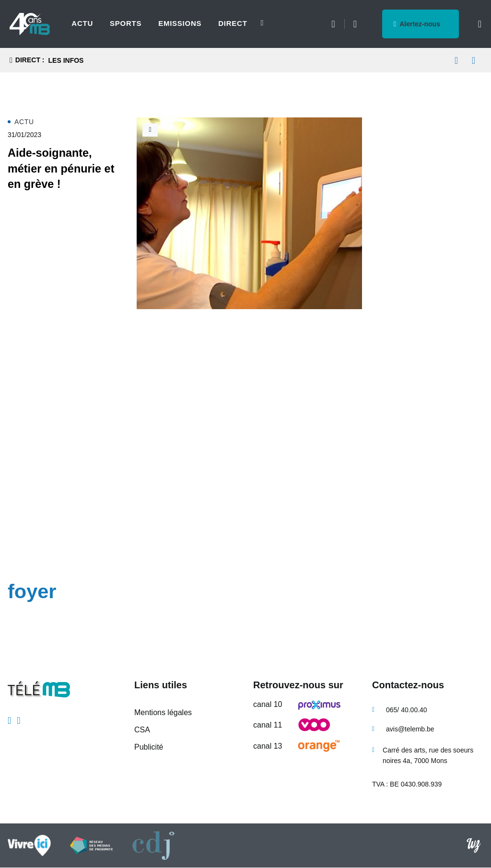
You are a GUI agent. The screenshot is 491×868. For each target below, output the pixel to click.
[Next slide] (257, 23)
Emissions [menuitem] (180, 23)
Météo (333, 24)
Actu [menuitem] (82, 23)
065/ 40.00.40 (407, 710)
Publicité (149, 747)
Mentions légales (163, 712)
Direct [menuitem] (233, 23)
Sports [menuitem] (126, 23)
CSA (142, 730)
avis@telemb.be (410, 729)
